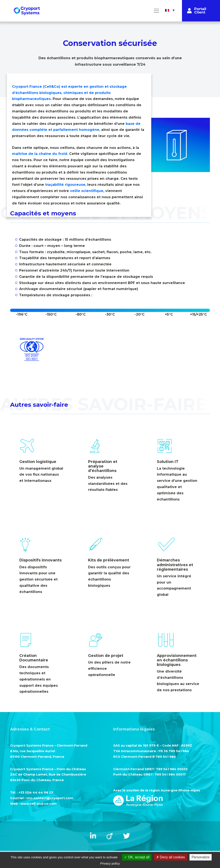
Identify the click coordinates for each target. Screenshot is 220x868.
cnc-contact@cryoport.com (50, 798)
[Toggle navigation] (156, 11)
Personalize (201, 857)
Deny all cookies (171, 857)
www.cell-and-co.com (39, 804)
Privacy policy (110, 863)
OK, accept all (137, 857)
